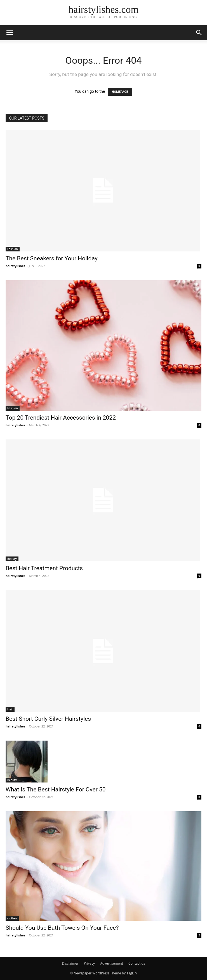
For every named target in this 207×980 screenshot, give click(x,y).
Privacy (89, 963)
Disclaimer (70, 963)
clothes (12, 918)
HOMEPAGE (120, 92)
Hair (10, 709)
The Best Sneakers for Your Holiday (52, 258)
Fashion (13, 249)
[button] (10, 33)
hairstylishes (15, 266)
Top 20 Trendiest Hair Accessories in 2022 (61, 418)
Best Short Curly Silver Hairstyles (48, 719)
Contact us (137, 963)
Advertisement (112, 963)
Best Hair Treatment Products (44, 568)
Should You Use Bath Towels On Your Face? (62, 928)
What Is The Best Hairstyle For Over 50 (56, 789)
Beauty (12, 559)
